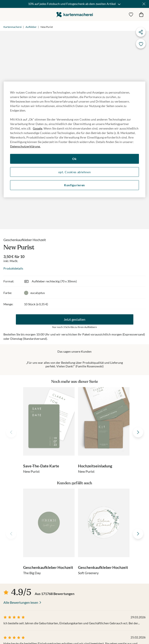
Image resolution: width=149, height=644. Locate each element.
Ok (74, 159)
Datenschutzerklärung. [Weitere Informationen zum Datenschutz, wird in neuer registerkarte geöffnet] (25, 146)
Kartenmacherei (13, 27)
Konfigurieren (74, 185)
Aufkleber (31, 27)
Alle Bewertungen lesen (21, 602)
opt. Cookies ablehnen (75, 172)
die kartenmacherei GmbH (75, 14)
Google (38, 128)
